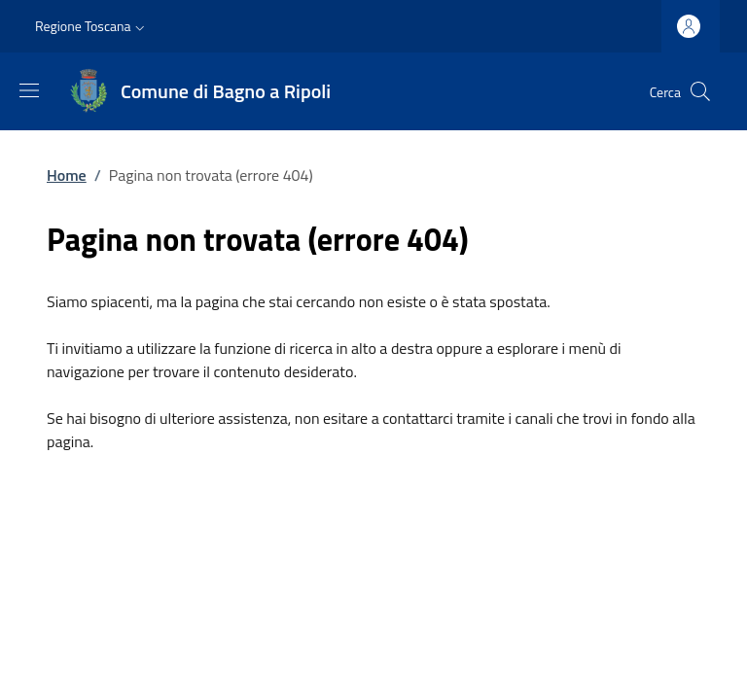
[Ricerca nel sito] (700, 91)
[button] (92, 26)
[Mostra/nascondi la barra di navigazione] (29, 90)
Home (67, 175)
